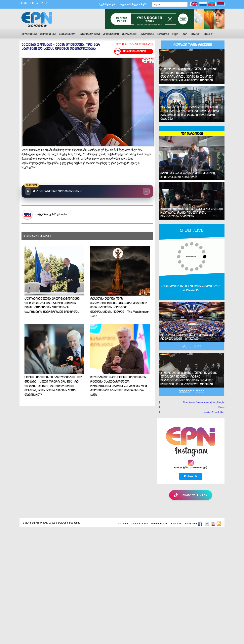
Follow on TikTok (191, 495)
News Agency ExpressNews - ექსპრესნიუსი (204, 402)
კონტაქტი (191, 524)
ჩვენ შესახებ (107, 4)
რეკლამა (176, 524)
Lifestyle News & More (214, 412)
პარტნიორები (160, 524)
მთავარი (123, 524)
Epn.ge (221, 407)
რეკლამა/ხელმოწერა (133, 4)
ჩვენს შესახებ (140, 524)
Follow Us (191, 476)
